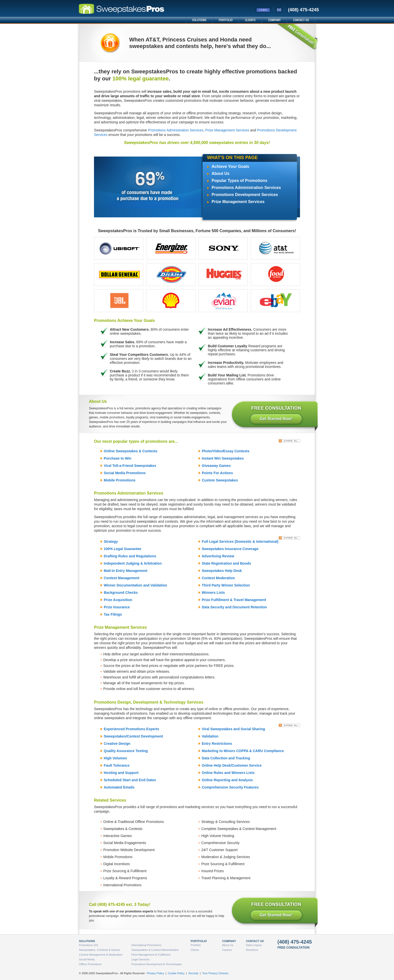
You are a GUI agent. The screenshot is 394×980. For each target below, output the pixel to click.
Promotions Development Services (245, 195)
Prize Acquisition (118, 600)
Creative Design (117, 744)
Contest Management (122, 578)
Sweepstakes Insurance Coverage (230, 549)
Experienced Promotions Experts (131, 729)
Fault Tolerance (117, 765)
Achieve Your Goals (230, 166)
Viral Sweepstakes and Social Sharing (233, 729)
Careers (227, 950)
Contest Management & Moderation (101, 955)
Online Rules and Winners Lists (228, 773)
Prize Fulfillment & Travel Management (234, 600)
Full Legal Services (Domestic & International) (240, 542)
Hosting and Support (121, 773)
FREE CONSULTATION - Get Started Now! (274, 415)
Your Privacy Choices (215, 973)
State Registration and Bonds (226, 563)
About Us (220, 174)
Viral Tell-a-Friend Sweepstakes (130, 466)
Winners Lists (213, 593)
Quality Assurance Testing (126, 751)
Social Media (87, 959)
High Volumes (115, 758)
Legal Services (140, 959)
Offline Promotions (90, 964)
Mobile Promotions (120, 480)
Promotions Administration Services (176, 130)
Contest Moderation (218, 578)
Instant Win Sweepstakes (223, 458)
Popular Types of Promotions (239, 181)
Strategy (111, 542)
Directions (252, 950)
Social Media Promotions (125, 473)
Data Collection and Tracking (226, 758)
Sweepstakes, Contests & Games (100, 950)
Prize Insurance (117, 607)
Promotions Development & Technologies (157, 964)
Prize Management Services (227, 130)
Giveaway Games (216, 466)
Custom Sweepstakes (220, 480)
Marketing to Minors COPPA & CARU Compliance (243, 751)
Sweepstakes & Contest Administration (155, 950)
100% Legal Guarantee (122, 549)
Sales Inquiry (254, 945)
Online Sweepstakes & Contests (131, 451)
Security (193, 973)
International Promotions (146, 945)
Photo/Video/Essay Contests (226, 451)
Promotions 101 (89, 945)
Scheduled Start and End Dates (130, 780)
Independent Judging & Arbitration (133, 563)
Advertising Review (218, 556)
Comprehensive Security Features (230, 787)
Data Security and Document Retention (234, 607)
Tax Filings (113, 614)
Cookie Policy (176, 973)
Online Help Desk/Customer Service (232, 765)
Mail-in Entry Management (126, 571)
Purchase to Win (118, 458)
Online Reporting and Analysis (227, 780)
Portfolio (196, 945)
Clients (195, 950)
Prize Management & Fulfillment (151, 955)
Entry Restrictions (217, 744)
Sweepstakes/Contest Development (133, 736)
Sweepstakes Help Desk (222, 571)
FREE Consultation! (297, 37)
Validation (210, 736)
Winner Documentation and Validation (135, 585)
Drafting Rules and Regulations (130, 556)
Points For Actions (217, 473)
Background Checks (121, 593)
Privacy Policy (155, 973)
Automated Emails (119, 787)
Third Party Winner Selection (226, 585)
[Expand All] (289, 441)
